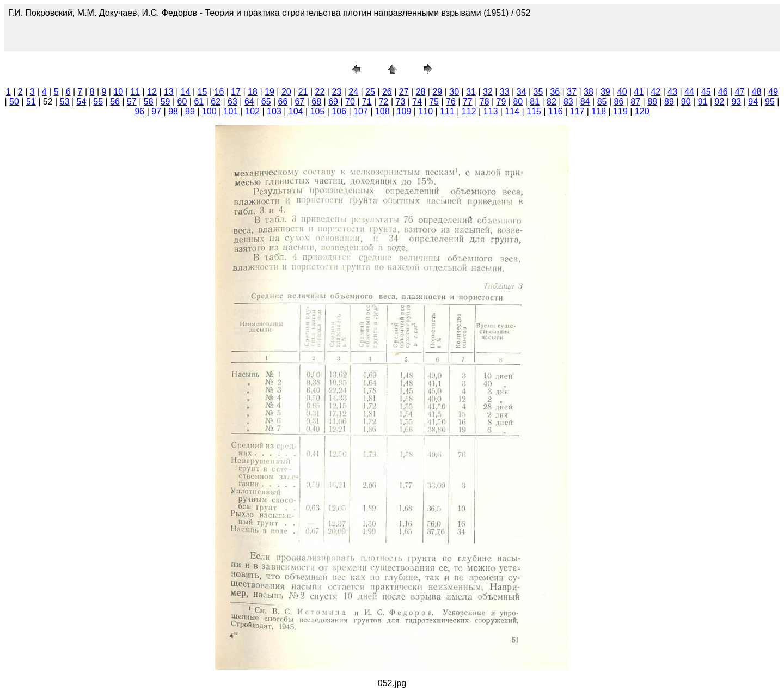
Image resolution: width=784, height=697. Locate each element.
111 (447, 111)
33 (505, 92)
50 (14, 102)
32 (488, 92)
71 (367, 102)
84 (585, 102)
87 (635, 102)
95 (770, 102)
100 (209, 111)
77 (468, 102)
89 (669, 102)
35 (538, 92)
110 (425, 111)
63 (232, 102)
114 (512, 111)
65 (266, 102)
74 (417, 102)
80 (518, 102)
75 (434, 102)
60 (182, 102)
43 (672, 92)
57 (132, 102)
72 (384, 102)
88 (652, 102)
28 (421, 92)
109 (404, 111)
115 (534, 111)
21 (303, 92)
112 (469, 111)
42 (656, 92)
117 (577, 111)
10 (118, 92)
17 (236, 92)
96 (139, 111)
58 (149, 102)
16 (219, 92)
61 (199, 102)
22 (320, 92)
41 (639, 92)
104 (296, 111)
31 (471, 92)
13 (169, 92)
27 (404, 92)
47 (740, 92)
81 (535, 102)
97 (156, 111)
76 (451, 102)
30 (454, 92)
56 (115, 102)
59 (166, 102)
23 (336, 92)
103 (274, 111)
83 (568, 102)
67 (299, 102)
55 (98, 102)
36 (555, 92)
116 (556, 111)
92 (720, 102)
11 (135, 92)
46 (723, 92)
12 (152, 92)
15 (203, 92)
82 (552, 102)
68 (316, 102)
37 (572, 92)
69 (333, 102)
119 (620, 111)
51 (31, 102)
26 (387, 92)
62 (216, 102)
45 (706, 92)
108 (382, 111)
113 (491, 111)
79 (501, 102)
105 (318, 111)
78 (485, 102)
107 (361, 111)
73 (401, 102)
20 (286, 92)
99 (190, 111)
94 (753, 102)
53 (65, 102)
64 (249, 102)
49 (773, 92)
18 (253, 92)
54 (81, 102)
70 (350, 102)
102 (252, 111)
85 (602, 102)
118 (599, 111)
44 (689, 92)
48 (757, 92)
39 (605, 92)
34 (522, 92)
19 (269, 92)
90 (686, 102)
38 (589, 92)
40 (622, 92)
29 (437, 92)
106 (339, 111)
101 (231, 111)
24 (353, 92)
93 (736, 102)
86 (618, 102)
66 (283, 102)
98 (173, 111)
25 (370, 92)
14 (186, 92)
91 (703, 102)
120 (642, 111)
